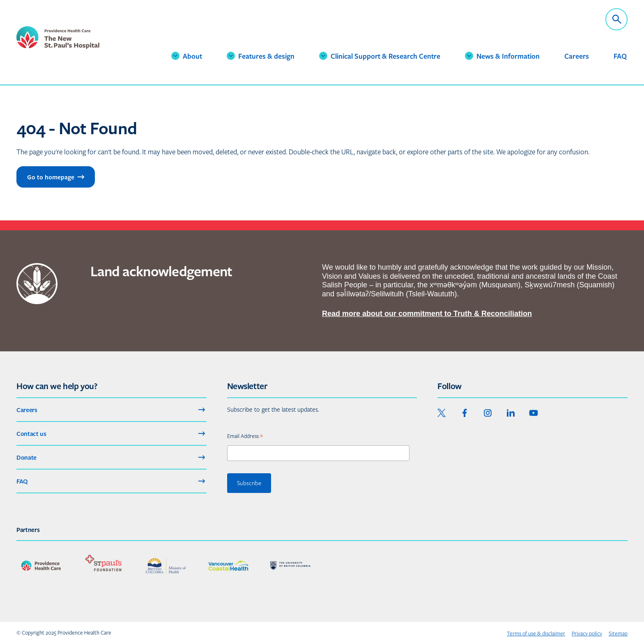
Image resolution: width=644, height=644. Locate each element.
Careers (577, 56)
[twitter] (442, 413)
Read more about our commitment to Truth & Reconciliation (427, 314)
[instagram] (488, 413)
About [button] (194, 56)
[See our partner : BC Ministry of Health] (166, 566)
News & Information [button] (502, 60)
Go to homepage (56, 177)
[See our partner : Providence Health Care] (41, 566)
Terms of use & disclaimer (536, 634)
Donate (112, 457)
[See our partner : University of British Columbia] (291, 566)
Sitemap (618, 634)
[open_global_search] (616, 19)
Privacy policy (587, 634)
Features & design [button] (264, 60)
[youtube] (534, 413)
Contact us (112, 433)
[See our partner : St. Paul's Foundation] (103, 566)
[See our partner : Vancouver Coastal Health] (228, 566)
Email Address (245, 436)
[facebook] (465, 413)
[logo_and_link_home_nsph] (76, 43)
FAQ (620, 56)
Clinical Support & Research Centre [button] (369, 60)
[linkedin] (511, 413)
